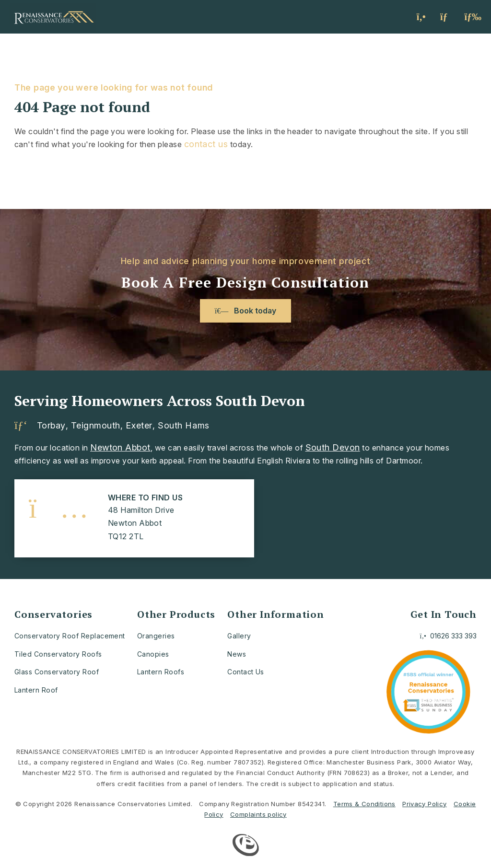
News (237, 654)
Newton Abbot (120, 447)
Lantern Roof (36, 690)
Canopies (153, 654)
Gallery (239, 636)
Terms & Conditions (364, 804)
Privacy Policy (424, 804)
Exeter (139, 426)
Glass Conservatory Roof (57, 672)
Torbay (51, 426)
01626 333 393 (448, 636)
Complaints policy (258, 814)
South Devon (333, 447)
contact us (206, 144)
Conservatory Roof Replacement (70, 636)
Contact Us (246, 672)
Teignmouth (95, 426)
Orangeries (156, 636)
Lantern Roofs (161, 672)
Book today (245, 311)
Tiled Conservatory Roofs (58, 654)
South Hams (183, 426)
